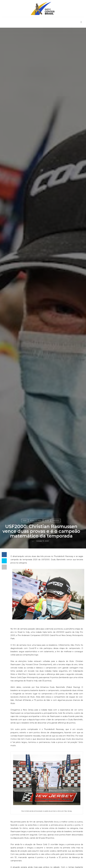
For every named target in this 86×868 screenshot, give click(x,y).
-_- (33, 541)
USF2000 (56, 520)
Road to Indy (36, 520)
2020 (25, 520)
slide (47, 520)
